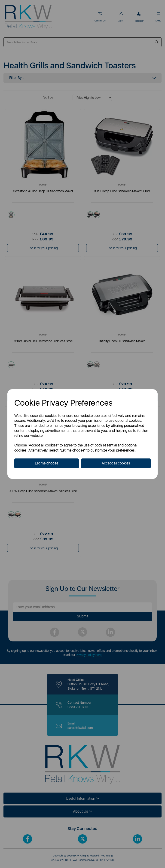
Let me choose (47, 463)
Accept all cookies (116, 463)
